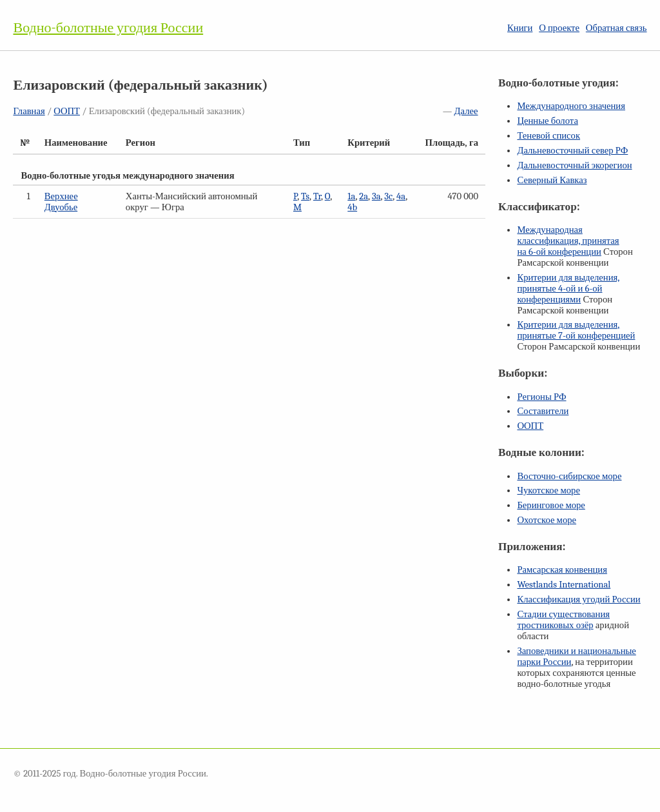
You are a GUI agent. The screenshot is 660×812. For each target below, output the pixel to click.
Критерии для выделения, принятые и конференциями (568, 289)
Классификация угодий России (578, 599)
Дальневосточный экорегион (574, 165)
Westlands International (564, 585)
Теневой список (548, 136)
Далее (466, 111)
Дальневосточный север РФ (572, 151)
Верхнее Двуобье (61, 202)
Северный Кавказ (552, 180)
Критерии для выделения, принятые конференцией (576, 330)
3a (376, 196)
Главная (29, 111)
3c (388, 196)
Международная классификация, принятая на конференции (568, 241)
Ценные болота (547, 121)
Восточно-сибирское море (569, 476)
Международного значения (571, 106)
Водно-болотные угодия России (108, 28)
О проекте (559, 28)
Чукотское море (548, 490)
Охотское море (547, 520)
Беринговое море (551, 505)
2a (364, 196)
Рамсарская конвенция (562, 570)
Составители (543, 411)
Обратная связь (616, 28)
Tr (317, 196)
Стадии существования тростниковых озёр (563, 620)
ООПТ (67, 111)
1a (351, 196)
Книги (520, 28)
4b (352, 207)
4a (401, 196)
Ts (305, 196)
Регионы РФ (541, 397)
